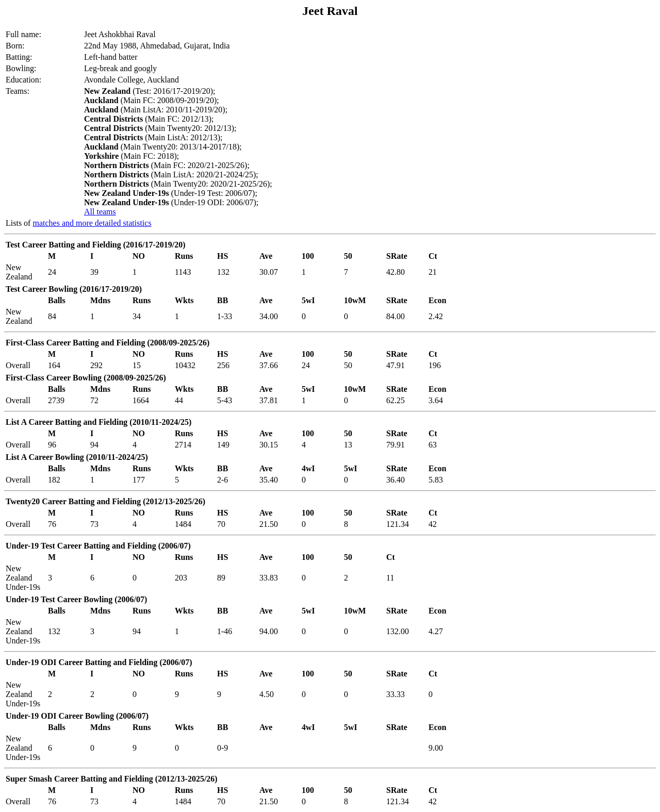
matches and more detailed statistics (92, 223)
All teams (100, 212)
